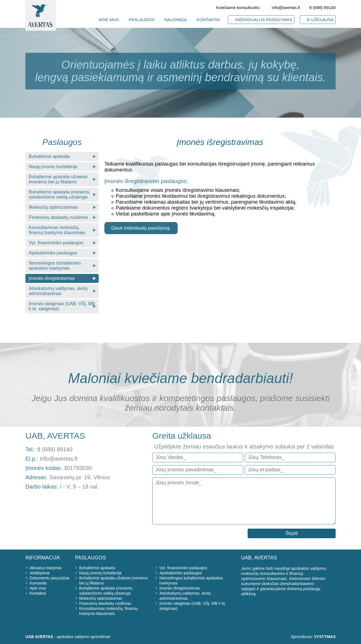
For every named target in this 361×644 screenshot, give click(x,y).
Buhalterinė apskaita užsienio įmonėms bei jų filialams (58, 179)
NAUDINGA (176, 20)
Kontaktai (38, 593)
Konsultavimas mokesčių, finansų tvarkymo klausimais (57, 230)
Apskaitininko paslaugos (53, 253)
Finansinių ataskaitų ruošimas (59, 217)
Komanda (38, 583)
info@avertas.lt (286, 7)
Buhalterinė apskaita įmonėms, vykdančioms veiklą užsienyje (60, 194)
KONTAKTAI (208, 20)
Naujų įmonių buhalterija (53, 167)
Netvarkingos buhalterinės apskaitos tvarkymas (55, 266)
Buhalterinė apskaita (49, 156)
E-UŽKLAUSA (320, 20)
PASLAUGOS (142, 20)
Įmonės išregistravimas (52, 278)
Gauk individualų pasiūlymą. (141, 228)
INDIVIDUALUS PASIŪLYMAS (264, 20)
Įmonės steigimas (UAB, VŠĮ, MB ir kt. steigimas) (62, 306)
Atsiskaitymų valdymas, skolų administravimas (58, 291)
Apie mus (38, 588)
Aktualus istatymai (46, 568)
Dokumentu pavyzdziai (49, 578)
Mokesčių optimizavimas (53, 207)
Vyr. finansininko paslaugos (56, 243)
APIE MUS (109, 20)
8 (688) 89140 (323, 7)
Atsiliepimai (40, 573)
